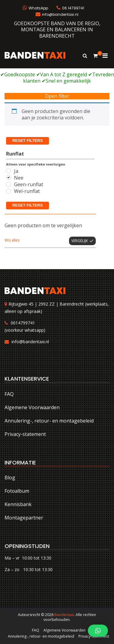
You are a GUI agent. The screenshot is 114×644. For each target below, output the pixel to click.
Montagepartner (24, 518)
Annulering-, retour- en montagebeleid (49, 421)
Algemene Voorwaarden (32, 407)
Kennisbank (18, 504)
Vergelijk (80, 241)
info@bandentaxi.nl (30, 342)
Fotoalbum (17, 491)
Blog (10, 478)
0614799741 (23, 323)
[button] (98, 631)
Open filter (57, 96)
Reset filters (27, 140)
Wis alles (12, 240)
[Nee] (9, 177)
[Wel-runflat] (9, 191)
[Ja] (9, 171)
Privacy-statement (25, 434)
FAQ (9, 394)
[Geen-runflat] (9, 184)
